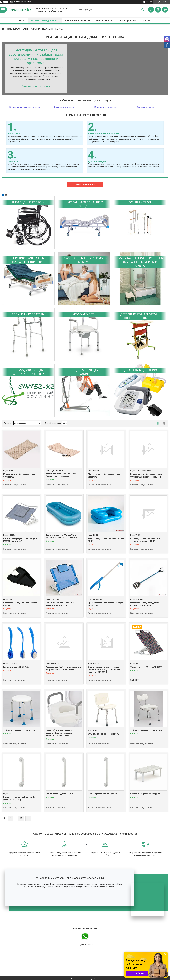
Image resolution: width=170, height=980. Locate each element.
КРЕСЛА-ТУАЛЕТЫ (84, 314)
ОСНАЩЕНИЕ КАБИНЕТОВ (77, 21)
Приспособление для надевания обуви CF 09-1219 (106, 604)
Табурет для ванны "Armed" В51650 (146, 730)
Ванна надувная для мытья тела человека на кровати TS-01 (145, 540)
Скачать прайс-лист (127, 21)
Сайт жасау (19, 2)
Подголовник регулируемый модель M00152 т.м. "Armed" (20, 540)
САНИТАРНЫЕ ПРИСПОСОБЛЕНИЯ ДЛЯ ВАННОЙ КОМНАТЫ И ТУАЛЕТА (141, 262)
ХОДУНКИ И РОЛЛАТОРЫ (28, 314)
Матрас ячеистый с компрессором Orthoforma (19, 476)
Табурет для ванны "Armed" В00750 (19, 730)
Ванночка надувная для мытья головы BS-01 (106, 540)
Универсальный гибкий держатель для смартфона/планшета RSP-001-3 (63, 668)
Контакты (148, 21)
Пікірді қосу (165, 10)
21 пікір (149, 2)
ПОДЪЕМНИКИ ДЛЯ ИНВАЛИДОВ (85, 372)
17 (21, 818)
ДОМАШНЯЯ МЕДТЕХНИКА (140, 370)
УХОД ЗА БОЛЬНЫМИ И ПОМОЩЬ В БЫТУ (85, 260)
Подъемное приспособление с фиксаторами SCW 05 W (60, 604)
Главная (22, 21)
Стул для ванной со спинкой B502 (103, 734)
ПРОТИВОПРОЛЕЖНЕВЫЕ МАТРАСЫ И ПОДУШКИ (29, 260)
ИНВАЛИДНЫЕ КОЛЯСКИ (28, 202)
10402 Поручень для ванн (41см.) (60, 794)
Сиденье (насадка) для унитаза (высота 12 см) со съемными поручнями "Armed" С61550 (60, 733)
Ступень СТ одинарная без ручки (145, 794)
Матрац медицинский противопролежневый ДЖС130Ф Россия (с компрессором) (61, 473)
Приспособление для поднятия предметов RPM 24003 (145, 604)
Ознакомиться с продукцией (36, 86)
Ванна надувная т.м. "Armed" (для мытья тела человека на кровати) (61, 536)
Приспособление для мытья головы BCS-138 (20, 604)
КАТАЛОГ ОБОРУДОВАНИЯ (44, 21)
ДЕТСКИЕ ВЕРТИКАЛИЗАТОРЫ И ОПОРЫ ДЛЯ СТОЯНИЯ (141, 316)
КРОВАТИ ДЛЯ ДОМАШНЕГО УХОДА (85, 204)
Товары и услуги (13, 29)
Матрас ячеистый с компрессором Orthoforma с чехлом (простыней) (146, 476)
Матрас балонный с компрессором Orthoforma (104, 476)
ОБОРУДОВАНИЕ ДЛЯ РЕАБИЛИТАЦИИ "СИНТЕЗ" (27, 372)
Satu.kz (97, 979)
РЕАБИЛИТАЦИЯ (104, 21)
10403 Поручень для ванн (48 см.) (103, 794)
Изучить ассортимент (85, 184)
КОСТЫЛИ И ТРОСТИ (140, 202)
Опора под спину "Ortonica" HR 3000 (146, 667)
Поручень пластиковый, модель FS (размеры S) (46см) (19, 798)
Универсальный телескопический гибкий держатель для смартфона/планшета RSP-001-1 (104, 670)
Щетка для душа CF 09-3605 (16, 667)
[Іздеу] (143, 10)
